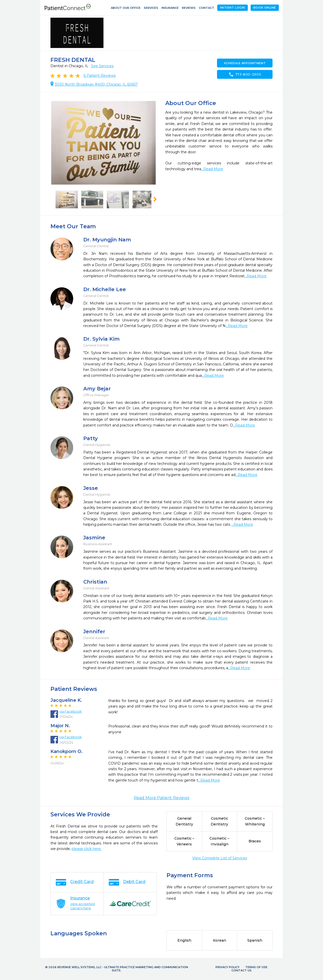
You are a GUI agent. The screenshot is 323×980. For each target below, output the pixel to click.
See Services (102, 66)
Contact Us (241, 970)
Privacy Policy (227, 967)
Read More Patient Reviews (161, 798)
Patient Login (233, 8)
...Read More (212, 169)
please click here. (87, 849)
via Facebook (71, 711)
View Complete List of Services (220, 858)
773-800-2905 (245, 74)
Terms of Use (256, 967)
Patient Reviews (100, 76)
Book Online (265, 8)
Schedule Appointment (245, 63)
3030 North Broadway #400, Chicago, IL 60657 (96, 84)
